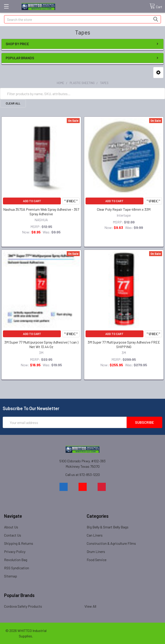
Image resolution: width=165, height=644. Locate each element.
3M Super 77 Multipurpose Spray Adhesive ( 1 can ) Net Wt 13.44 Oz (41, 344)
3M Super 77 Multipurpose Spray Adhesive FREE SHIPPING (124, 344)
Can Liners (95, 535)
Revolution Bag (16, 560)
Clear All (13, 103)
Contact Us (13, 535)
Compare (71, 201)
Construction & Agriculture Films (111, 543)
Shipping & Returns (19, 543)
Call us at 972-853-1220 (83, 474)
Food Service (97, 560)
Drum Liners (96, 551)
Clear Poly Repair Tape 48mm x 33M (124, 209)
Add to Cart (32, 201)
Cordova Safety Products (23, 606)
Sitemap (11, 576)
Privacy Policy (15, 551)
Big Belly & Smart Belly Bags (108, 527)
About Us (11, 527)
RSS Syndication (17, 568)
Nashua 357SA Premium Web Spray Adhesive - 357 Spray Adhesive (41, 212)
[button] (158, 73)
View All (90, 606)
